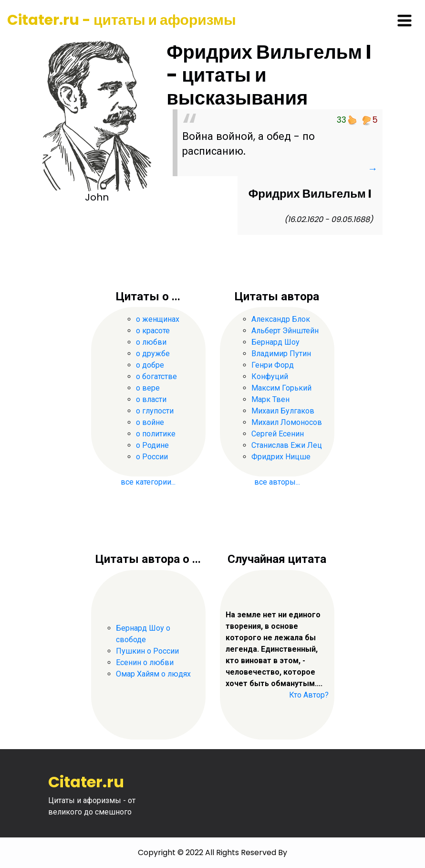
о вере (148, 388)
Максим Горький (281, 388)
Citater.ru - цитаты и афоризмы (122, 20)
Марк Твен (270, 399)
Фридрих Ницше (281, 457)
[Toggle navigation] (404, 21)
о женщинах (158, 319)
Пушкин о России (147, 651)
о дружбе (153, 354)
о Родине (152, 445)
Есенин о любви (145, 662)
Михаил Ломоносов (287, 422)
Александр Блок (281, 319)
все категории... (148, 482)
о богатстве (156, 376)
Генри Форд (273, 365)
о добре (150, 365)
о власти (151, 399)
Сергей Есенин (278, 434)
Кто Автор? (309, 695)
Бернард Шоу (275, 342)
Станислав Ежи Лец (287, 445)
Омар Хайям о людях (153, 674)
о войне (150, 422)
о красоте (153, 331)
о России (152, 457)
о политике (156, 434)
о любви (151, 342)
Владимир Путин (281, 354)
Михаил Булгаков (283, 411)
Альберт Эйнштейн (285, 331)
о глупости (155, 411)
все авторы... (277, 482)
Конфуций (270, 376)
